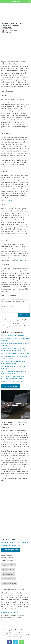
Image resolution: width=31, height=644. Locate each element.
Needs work (25, 630)
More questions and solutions (11, 546)
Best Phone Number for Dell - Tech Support (15, 543)
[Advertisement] (15, 47)
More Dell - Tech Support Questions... (13, 381)
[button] (29, 1)
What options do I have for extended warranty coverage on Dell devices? (13, 378)
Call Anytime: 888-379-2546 (10, 613)
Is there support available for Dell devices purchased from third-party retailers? (14, 350)
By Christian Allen (12, 30)
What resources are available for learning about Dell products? (14, 358)
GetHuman (5, 167)
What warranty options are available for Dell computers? (15, 368)
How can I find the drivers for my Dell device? (15, 354)
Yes (19, 630)
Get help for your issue (11, 386)
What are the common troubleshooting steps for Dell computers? (14, 363)
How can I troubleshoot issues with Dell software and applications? (14, 373)
